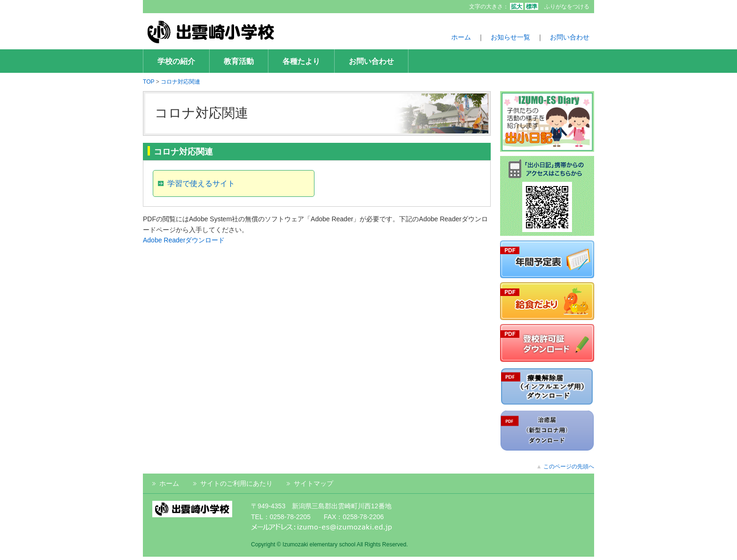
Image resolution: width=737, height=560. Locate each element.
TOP (149, 82)
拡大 (517, 7)
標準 (532, 7)
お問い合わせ (570, 37)
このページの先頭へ (569, 467)
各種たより (301, 61)
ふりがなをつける (567, 7)
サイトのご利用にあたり (236, 483)
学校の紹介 (176, 61)
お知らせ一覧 (510, 37)
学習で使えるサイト (201, 183)
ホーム (461, 37)
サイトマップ (314, 483)
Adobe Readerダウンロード (184, 240)
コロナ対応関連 (180, 82)
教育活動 (239, 61)
